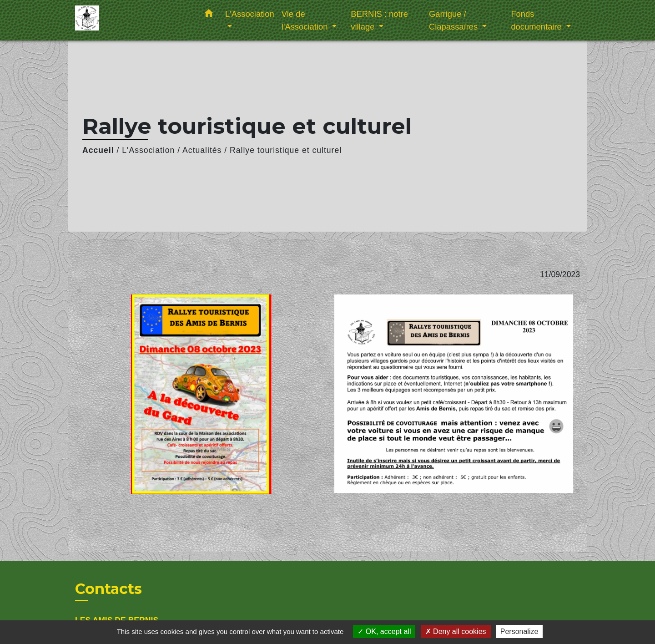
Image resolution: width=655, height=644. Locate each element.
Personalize (519, 631)
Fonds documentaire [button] (537, 20)
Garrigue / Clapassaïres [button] (454, 20)
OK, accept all (384, 631)
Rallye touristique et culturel (286, 150)
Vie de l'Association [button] (306, 20)
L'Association (148, 150)
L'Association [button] (250, 14)
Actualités (202, 150)
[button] (209, 15)
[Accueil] (132, 20)
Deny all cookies (456, 631)
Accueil (98, 150)
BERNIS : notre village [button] (379, 20)
